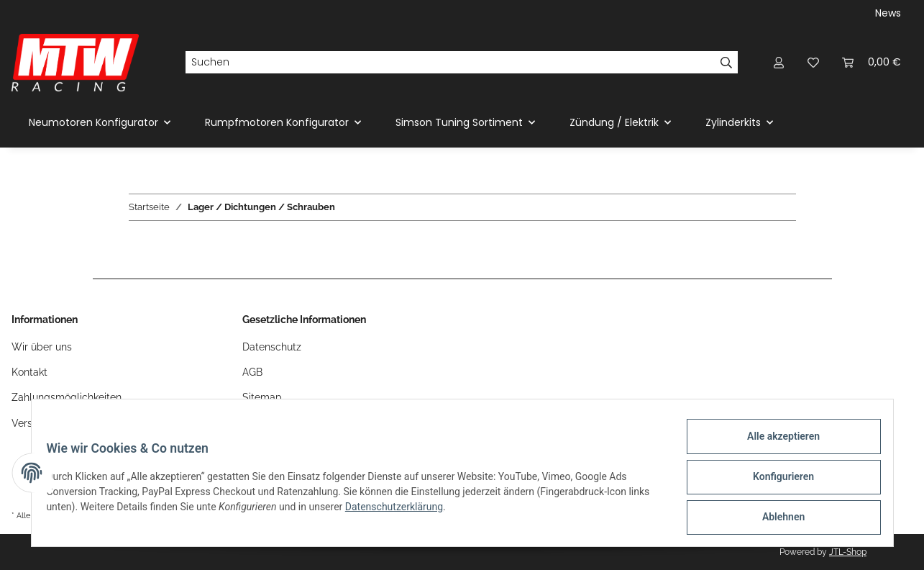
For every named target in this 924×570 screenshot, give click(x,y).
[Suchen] (450, 63)
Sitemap (262, 397)
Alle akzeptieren (776, 444)
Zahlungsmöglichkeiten (67, 397)
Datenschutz (272, 347)
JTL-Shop (848, 552)
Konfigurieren (776, 481)
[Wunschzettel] (813, 62)
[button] (779, 62)
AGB (252, 372)
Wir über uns (42, 347)
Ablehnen (776, 519)
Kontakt (29, 372)
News (888, 13)
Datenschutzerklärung (425, 512)
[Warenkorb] (872, 62)
